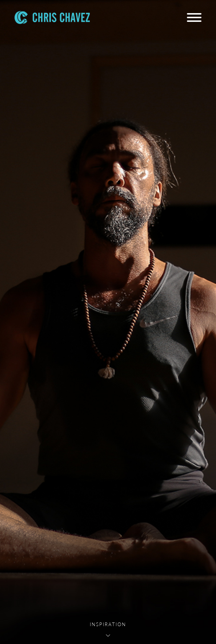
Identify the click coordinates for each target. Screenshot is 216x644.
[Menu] (194, 18)
